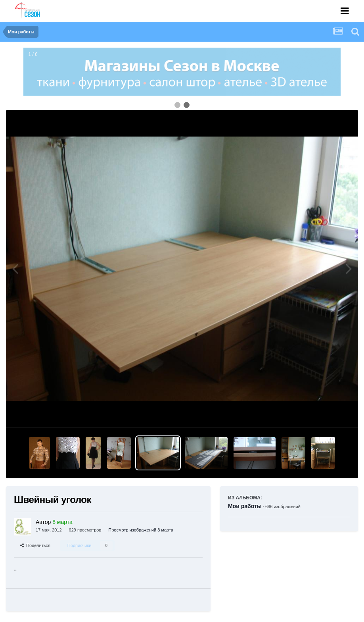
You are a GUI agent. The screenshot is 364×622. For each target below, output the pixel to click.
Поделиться (35, 545)
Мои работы (245, 506)
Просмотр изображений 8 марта (141, 530)
